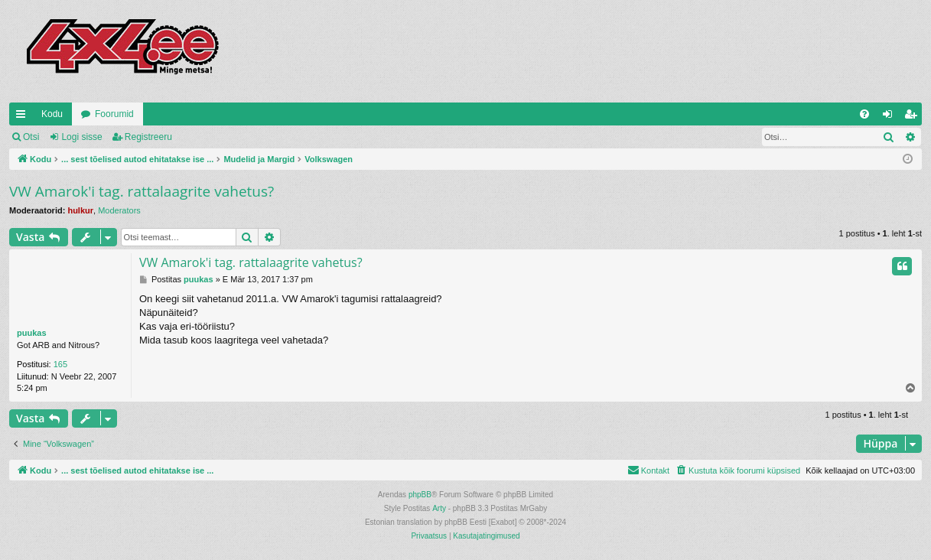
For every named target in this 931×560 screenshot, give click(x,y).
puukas (32, 333)
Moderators (119, 210)
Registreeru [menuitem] (914, 117)
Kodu (52, 114)
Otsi (31, 137)
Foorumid (114, 114)
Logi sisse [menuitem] (891, 117)
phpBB (420, 495)
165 (60, 364)
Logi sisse (81, 137)
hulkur (80, 210)
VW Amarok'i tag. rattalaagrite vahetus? (142, 191)
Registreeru (148, 137)
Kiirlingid (24, 117)
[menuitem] (864, 114)
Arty (439, 508)
